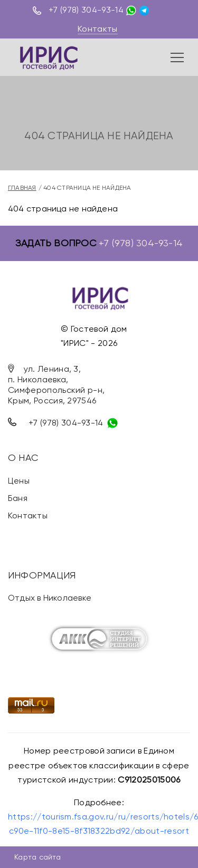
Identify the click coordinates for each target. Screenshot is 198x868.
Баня (18, 498)
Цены (19, 481)
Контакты (98, 29)
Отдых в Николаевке (50, 598)
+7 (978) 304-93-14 (86, 10)
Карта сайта (37, 857)
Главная (22, 188)
